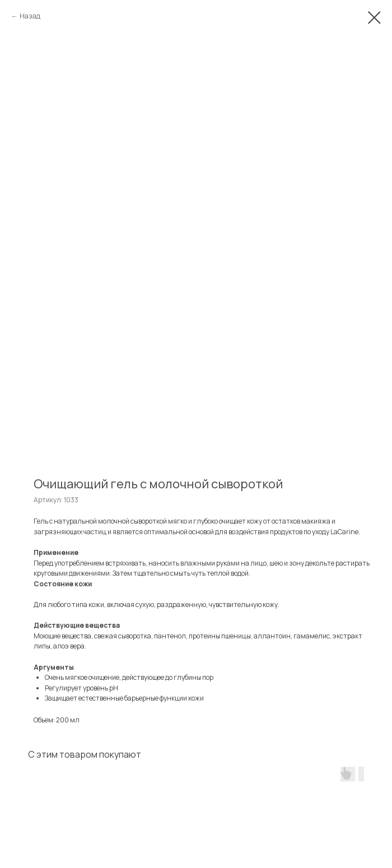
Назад (30, 16)
